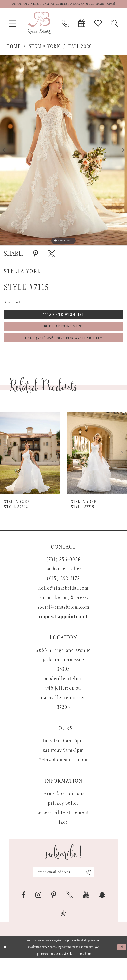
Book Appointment (64, 341)
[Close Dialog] (6, 969)
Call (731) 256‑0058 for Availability (64, 356)
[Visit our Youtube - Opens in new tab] (86, 917)
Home (14, 55)
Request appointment (63, 635)
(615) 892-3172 (63, 597)
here (88, 975)
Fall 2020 (80, 55)
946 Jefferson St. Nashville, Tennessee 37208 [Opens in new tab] (63, 716)
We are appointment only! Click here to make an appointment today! (64, 8)
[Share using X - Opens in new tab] (52, 262)
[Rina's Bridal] (39, 31)
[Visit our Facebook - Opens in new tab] (23, 917)
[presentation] (30, 471)
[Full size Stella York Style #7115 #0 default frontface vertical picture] (63, 158)
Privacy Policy (63, 822)
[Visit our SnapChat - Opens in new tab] (102, 917)
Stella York (45, 55)
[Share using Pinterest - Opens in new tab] (36, 262)
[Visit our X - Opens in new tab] (70, 917)
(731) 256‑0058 (63, 578)
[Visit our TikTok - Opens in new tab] (63, 935)
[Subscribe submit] (95, 892)
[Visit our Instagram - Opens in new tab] (38, 917)
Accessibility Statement (63, 831)
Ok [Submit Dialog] (121, 969)
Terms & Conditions (64, 812)
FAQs (63, 841)
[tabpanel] (63, 158)
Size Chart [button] (15, 311)
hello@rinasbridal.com (64, 607)
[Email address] (63, 892)
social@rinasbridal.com (63, 626)
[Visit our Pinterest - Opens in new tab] (54, 917)
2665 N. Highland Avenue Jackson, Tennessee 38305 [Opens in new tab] (63, 678)
